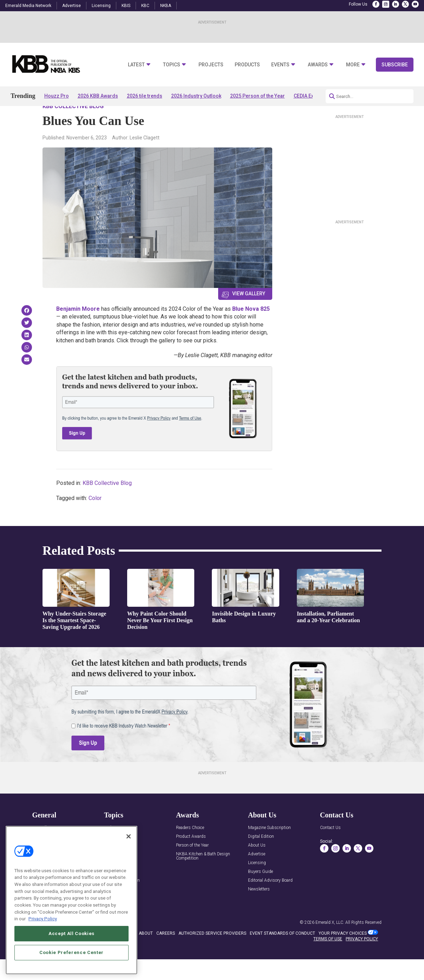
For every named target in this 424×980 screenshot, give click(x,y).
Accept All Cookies (71, 933)
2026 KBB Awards (98, 96)
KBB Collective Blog (73, 126)
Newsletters (259, 909)
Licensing (101, 6)
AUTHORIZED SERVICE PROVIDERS (212, 953)
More (353, 65)
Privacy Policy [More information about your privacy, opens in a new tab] (43, 919)
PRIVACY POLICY (362, 959)
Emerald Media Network (28, 6)
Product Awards (191, 857)
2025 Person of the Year (257, 96)
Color (95, 518)
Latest (136, 65)
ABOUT (146, 953)
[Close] (129, 836)
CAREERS (166, 953)
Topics (172, 65)
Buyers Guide (260, 892)
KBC (145, 6)
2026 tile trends (145, 96)
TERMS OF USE (328, 959)
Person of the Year (192, 865)
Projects (211, 65)
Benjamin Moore (78, 329)
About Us (257, 865)
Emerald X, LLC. (330, 942)
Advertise (71, 6)
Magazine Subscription (269, 848)
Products (247, 65)
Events (280, 65)
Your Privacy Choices (343, 953)
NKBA (166, 6)
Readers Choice (190, 848)
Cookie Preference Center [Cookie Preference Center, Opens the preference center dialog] (71, 952)
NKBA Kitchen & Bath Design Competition (203, 876)
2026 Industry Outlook (196, 96)
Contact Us (330, 848)
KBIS (126, 6)
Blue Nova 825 (251, 329)
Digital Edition (261, 857)
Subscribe (395, 65)
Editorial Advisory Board (270, 900)
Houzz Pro (57, 96)
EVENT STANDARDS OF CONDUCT (282, 953)
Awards (318, 65)
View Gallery (249, 314)
